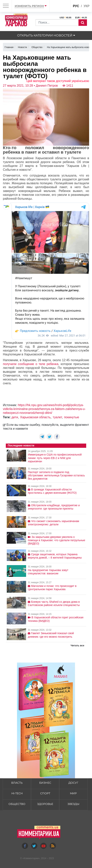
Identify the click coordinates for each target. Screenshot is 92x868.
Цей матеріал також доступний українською (58, 81)
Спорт (45, 793)
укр (87, 6)
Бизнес (45, 783)
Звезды (73, 804)
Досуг (73, 783)
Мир (73, 793)
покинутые (72, 417)
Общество (17, 804)
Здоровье (45, 804)
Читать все (77, 645)
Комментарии (31, 858)
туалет (57, 417)
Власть (17, 783)
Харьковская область (35, 417)
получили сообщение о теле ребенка (31, 364)
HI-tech (17, 793)
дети (15, 417)
